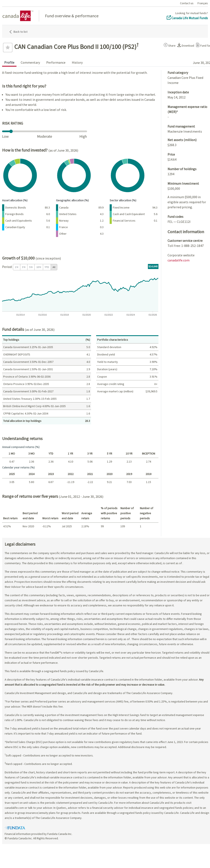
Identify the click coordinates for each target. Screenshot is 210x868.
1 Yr (17, 267)
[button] (169, 45)
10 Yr (39, 267)
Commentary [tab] (30, 62)
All (54, 267)
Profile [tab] (9, 62)
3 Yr (24, 267)
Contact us (187, 3)
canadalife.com (179, 260)
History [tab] (77, 62)
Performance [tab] (56, 62)
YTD (47, 267)
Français (203, 3)
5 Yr (31, 267)
